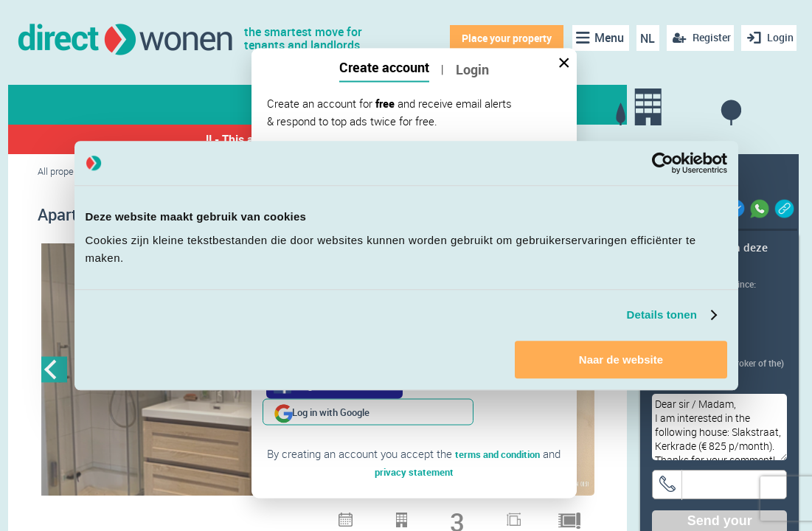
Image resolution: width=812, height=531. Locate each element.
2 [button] (270, 516)
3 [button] (289, 516)
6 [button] (347, 516)
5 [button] (327, 516)
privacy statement (414, 445)
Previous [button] (54, 372)
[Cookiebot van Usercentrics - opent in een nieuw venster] (663, 163)
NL (642, 38)
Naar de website (621, 360)
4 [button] (308, 516)
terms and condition (498, 427)
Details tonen (662, 315)
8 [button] (385, 516)
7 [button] (366, 516)
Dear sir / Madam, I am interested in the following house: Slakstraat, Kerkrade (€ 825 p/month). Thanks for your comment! (719, 427)
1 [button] (251, 516)
